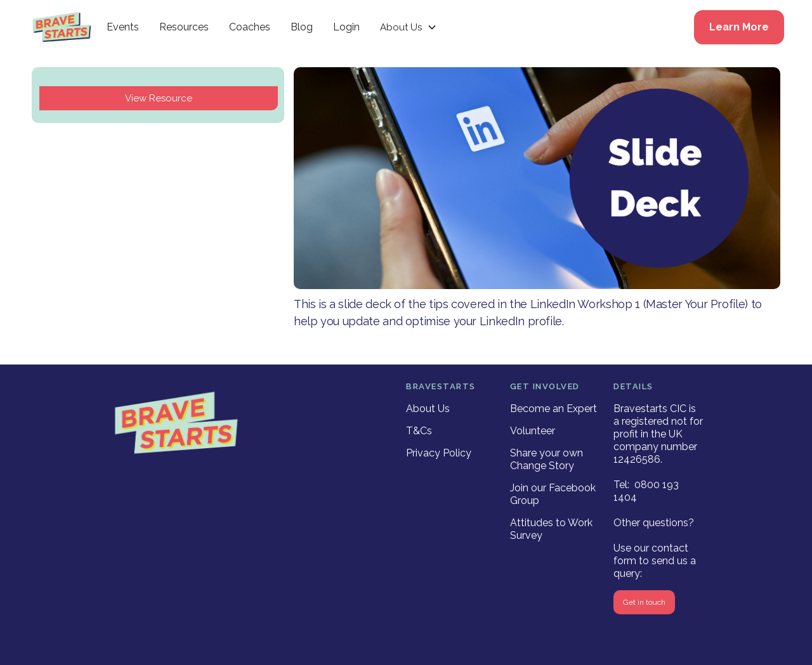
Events (123, 27)
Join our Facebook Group (553, 494)
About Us (428, 409)
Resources (184, 27)
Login (346, 27)
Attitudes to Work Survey (551, 529)
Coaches (250, 27)
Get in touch (644, 602)
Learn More (739, 27)
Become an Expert (553, 409)
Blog (302, 27)
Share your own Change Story (547, 459)
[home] (62, 27)
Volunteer (533, 431)
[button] (409, 27)
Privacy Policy (439, 453)
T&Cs (419, 431)
